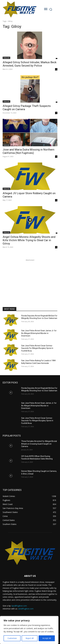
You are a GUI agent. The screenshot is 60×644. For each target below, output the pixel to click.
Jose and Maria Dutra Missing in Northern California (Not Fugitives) (28, 151)
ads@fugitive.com (26, 609)
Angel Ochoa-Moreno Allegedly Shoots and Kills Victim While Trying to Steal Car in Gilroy (29, 240)
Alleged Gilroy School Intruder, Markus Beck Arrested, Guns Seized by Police (30, 64)
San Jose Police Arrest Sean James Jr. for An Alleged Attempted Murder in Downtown (39, 333)
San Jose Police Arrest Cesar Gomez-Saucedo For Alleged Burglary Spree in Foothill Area (37, 348)
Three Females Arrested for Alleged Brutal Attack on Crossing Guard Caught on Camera (39, 444)
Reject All (30, 638)
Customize (12, 638)
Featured (6, 58)
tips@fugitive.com (19, 606)
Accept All (47, 638)
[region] (29, 630)
